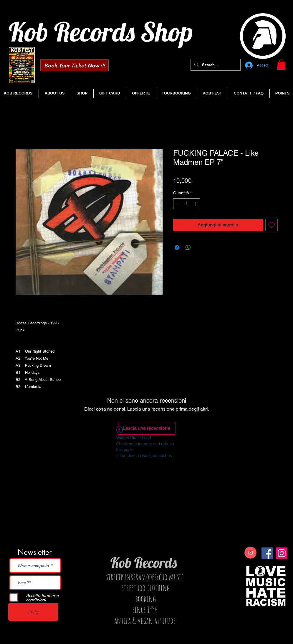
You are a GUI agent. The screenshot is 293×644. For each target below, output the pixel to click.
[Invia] (33, 612)
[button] (281, 65)
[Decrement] (178, 204)
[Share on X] (199, 248)
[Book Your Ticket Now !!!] (75, 65)
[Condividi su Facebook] (177, 248)
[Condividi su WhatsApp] (188, 248)
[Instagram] (282, 553)
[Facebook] (267, 553)
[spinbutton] (187, 204)
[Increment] (196, 204)
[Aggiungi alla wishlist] (272, 225)
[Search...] (215, 65)
